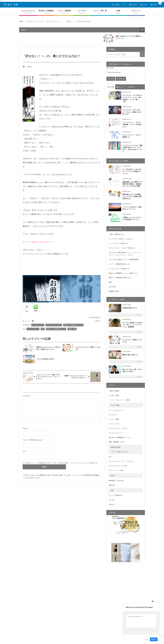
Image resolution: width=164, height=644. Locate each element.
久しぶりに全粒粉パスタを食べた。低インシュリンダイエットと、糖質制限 (132, 325)
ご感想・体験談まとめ (116, 234)
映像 (110, 282)
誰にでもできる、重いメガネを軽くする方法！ (132, 370)
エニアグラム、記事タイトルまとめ (120, 239)
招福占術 (112, 485)
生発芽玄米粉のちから (130, 308)
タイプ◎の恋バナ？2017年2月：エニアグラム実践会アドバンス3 (132, 171)
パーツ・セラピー (115, 424)
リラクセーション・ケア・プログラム (121, 461)
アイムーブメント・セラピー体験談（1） (132, 136)
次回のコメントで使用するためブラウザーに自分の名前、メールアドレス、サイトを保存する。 (62, 463)
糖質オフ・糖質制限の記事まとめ (120, 278)
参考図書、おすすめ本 (116, 481)
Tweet (27, 311)
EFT (110, 457)
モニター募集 (115, 405)
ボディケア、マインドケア (54, 325)
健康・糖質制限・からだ (117, 442)
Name (25, 428)
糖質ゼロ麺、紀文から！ (130, 355)
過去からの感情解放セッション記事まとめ (123, 273)
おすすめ (112, 500)
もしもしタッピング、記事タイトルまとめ (88, 348)
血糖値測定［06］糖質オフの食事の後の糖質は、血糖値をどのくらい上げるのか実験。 (132, 184)
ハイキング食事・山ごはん (119, 452)
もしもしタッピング (38, 325)
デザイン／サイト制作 (116, 470)
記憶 (43, 329)
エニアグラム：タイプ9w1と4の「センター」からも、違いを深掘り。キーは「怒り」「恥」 (132, 98)
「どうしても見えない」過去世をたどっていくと (132, 208)
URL (24, 451)
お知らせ (112, 504)
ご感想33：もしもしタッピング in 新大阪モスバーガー (132, 218)
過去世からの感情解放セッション (73, 325)
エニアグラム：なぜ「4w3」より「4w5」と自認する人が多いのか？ (132, 112)
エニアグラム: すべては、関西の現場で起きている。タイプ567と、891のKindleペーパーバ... (132, 149)
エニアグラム (113, 415)
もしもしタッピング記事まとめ (119, 269)
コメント (27, 321)
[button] (160, 3)
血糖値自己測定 (114, 291)
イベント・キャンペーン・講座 (119, 400)
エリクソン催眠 (114, 419)
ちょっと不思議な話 (115, 495)
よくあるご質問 (114, 395)
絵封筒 (113, 476)
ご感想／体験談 (114, 391)
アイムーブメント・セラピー (118, 428)
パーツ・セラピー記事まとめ (118, 243)
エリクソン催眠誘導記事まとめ (119, 264)
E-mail (25, 440)
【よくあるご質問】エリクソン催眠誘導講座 (123, 260)
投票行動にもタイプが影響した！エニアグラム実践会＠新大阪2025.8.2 (132, 196)
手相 (112, 490)
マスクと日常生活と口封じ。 (46, 359)
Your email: (110, 68)
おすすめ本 (112, 287)
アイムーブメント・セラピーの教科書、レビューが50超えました (132, 124)
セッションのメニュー (116, 410)
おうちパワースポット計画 (118, 466)
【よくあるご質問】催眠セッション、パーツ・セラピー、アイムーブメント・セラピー (125, 254)
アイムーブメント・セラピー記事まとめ (122, 248)
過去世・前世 (72, 329)
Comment (26, 396)
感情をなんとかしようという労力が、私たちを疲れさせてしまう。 (49, 348)
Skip (147, 639)
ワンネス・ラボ (11, 5)
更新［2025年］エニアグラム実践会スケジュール (129, 37)
